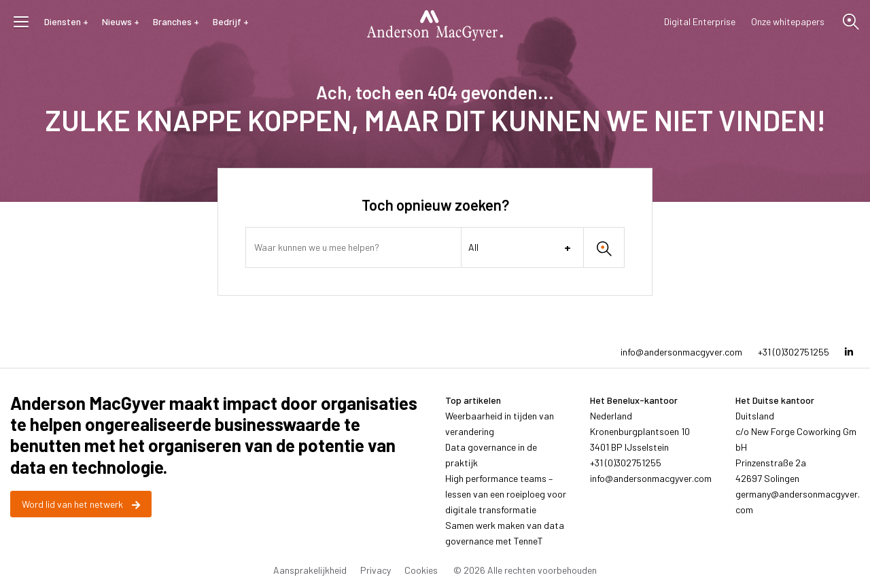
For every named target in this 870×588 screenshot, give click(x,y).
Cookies (421, 570)
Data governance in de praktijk (491, 455)
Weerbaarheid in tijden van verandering (500, 423)
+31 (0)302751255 (794, 352)
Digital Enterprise (700, 21)
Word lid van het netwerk (81, 504)
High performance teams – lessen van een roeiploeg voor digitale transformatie (506, 494)
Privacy (376, 570)
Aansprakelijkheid (310, 570)
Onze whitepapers (788, 21)
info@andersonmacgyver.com (681, 352)
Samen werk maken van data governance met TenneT (505, 533)
